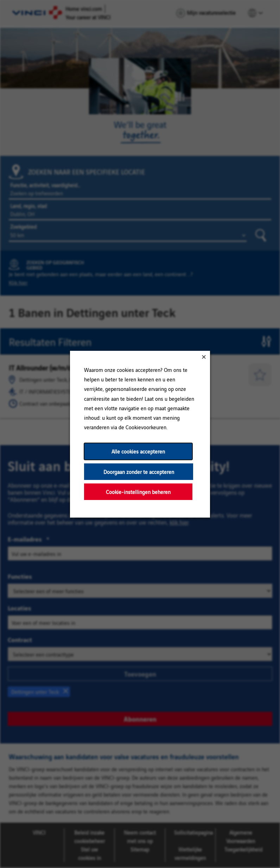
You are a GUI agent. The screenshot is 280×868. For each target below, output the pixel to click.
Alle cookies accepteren (138, 451)
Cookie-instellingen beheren (138, 491)
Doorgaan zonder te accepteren (139, 471)
